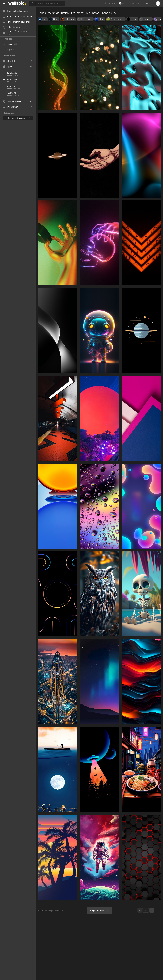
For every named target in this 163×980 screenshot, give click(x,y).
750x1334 (11, 93)
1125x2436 (21, 79)
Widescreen (10, 107)
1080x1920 (12, 86)
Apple (8, 66)
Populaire (11, 49)
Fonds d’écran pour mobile (18, 16)
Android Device (12, 101)
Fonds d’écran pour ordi (16, 22)
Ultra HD (9, 61)
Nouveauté (12, 44)
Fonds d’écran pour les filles (16, 33)
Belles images (11, 27)
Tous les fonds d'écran (16, 11)
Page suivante (99, 910)
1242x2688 (12, 73)
